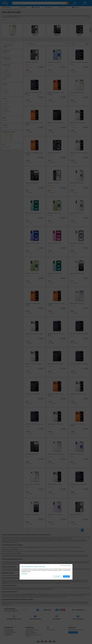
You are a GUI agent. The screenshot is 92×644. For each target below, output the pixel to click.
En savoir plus (24, 574)
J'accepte (66, 576)
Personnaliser (57, 576)
